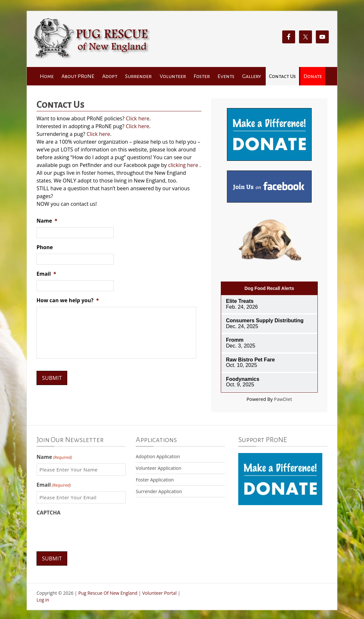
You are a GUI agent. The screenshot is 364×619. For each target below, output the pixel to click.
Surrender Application (159, 491)
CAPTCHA (48, 513)
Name (47, 221)
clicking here (183, 165)
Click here (138, 118)
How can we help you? (68, 300)
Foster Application (155, 480)
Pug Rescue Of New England (108, 593)
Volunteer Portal (159, 593)
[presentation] (86, 532)
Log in (43, 598)
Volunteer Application (159, 468)
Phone (45, 247)
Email (46, 274)
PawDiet (283, 399)
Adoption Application (158, 456)
